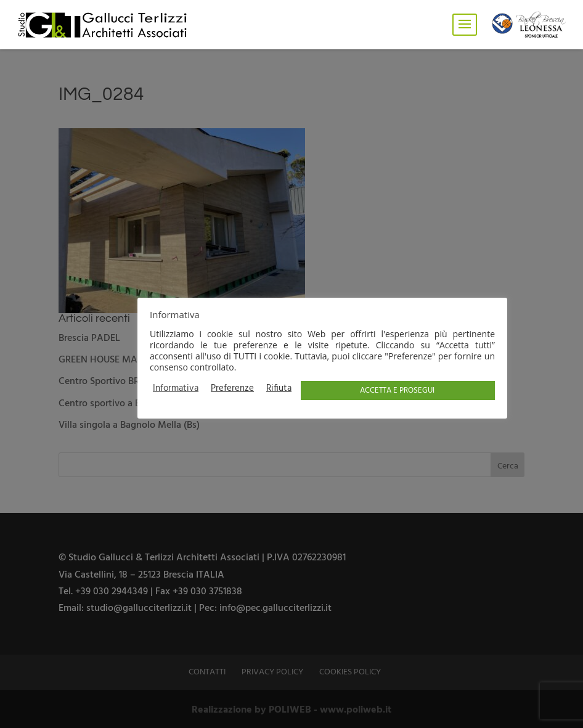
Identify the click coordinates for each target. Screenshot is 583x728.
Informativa (176, 389)
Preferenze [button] (232, 389)
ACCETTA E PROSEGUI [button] (397, 391)
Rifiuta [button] (279, 389)
